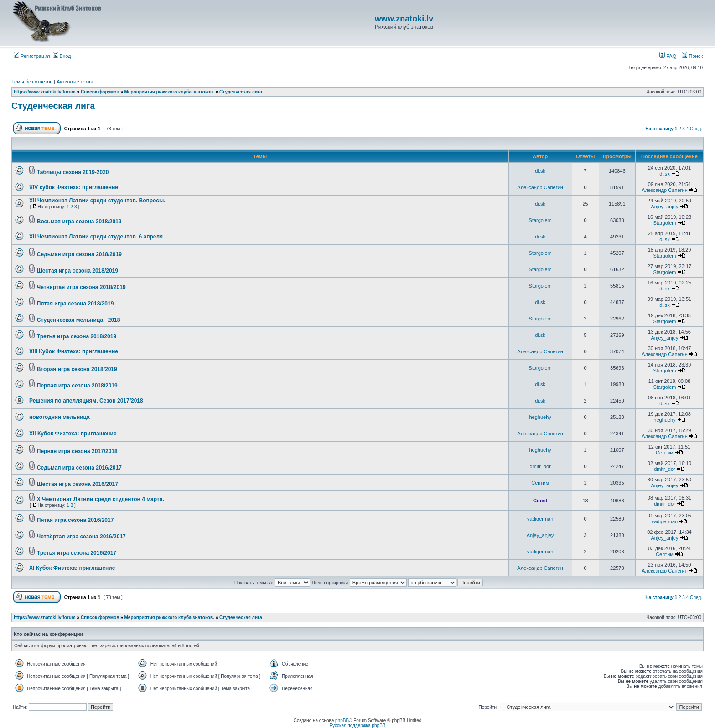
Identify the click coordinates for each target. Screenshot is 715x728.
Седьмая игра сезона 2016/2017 (79, 468)
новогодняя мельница (60, 417)
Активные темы (75, 82)
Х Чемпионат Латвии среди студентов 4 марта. (101, 499)
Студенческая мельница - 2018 (79, 320)
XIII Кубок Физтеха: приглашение (74, 351)
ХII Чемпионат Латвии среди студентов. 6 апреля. (97, 237)
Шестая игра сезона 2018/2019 (78, 271)
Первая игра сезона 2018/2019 (77, 386)
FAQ (668, 56)
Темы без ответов (32, 82)
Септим (665, 453)
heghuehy (540, 417)
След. (696, 129)
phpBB (342, 720)
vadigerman (540, 519)
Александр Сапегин (540, 187)
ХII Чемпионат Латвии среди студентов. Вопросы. (97, 201)
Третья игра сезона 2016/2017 (77, 553)
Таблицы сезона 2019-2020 (73, 172)
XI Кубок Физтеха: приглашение (72, 568)
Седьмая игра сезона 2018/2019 (79, 254)
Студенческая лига (241, 92)
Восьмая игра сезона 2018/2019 (79, 222)
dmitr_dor (540, 466)
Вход (62, 56)
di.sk (540, 171)
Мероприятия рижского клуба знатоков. (169, 92)
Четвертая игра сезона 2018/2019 (81, 287)
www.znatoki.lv (404, 19)
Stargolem (540, 220)
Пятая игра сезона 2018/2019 (75, 304)
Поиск (692, 56)
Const (540, 501)
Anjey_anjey (665, 207)
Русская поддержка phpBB (357, 725)
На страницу (659, 129)
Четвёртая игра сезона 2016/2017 (81, 537)
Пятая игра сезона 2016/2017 (75, 520)
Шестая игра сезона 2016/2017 (78, 484)
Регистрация (32, 56)
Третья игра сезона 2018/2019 (77, 336)
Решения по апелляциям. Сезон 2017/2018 (86, 401)
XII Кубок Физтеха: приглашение (73, 434)
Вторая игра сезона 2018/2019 (77, 369)
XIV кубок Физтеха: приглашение (74, 187)
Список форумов (100, 92)
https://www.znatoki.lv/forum (45, 92)
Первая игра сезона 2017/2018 (77, 451)
